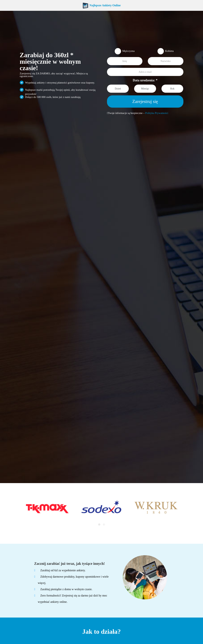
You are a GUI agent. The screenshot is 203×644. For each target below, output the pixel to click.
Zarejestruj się (145, 101)
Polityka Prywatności (157, 113)
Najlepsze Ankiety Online (101, 5)
